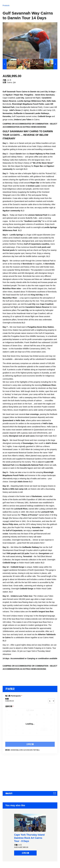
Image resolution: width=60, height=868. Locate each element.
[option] (10, 64)
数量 (20, 700)
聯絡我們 (9, 793)
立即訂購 (25, 853)
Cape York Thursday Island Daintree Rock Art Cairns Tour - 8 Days (29, 838)
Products (6, 5)
